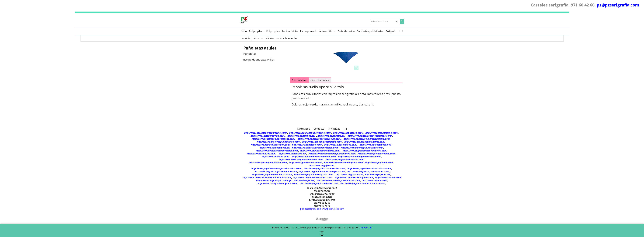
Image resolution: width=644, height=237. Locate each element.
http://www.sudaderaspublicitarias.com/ (338, 180)
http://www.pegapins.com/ (379, 163)
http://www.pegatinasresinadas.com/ (272, 174)
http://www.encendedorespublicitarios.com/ (332, 154)
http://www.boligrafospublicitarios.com (277, 151)
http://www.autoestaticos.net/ (375, 145)
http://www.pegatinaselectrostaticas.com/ (362, 183)
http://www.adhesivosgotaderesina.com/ (319, 139)
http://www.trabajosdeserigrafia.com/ (277, 183)
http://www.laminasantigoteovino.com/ (310, 133)
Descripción (299, 80)
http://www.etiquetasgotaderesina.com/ (359, 157)
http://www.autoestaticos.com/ (341, 145)
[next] (403, 31)
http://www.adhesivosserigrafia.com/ (322, 142)
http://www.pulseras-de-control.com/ (312, 177)
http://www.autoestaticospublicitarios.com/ (315, 148)
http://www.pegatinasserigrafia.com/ (314, 174)
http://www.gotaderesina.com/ (305, 163)
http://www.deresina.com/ (275, 157)
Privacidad (366, 227)
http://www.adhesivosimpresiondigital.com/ (367, 139)
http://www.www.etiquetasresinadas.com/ (301, 160)
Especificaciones (320, 80)
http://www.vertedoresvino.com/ (268, 136)
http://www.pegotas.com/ (349, 174)
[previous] (399, 31)
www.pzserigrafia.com (333, 209)
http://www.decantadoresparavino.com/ (266, 133)
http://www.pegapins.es (321, 166)
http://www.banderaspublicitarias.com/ (362, 148)
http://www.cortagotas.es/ (331, 136)
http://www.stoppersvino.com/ (382, 133)
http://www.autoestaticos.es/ (275, 148)
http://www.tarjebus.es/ (374, 180)
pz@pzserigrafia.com (618, 5)
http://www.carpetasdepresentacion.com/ (365, 151)
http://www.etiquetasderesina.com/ (377, 154)
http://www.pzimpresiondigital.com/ (354, 177)
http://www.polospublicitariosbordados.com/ (267, 177)
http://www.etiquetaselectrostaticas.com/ (314, 157)
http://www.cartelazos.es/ (292, 154)
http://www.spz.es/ (304, 180)
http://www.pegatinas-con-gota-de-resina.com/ (276, 169)
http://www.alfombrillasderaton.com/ (271, 145)
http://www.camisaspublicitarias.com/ (320, 151)
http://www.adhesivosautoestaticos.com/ (370, 136)
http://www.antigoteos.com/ (348, 133)
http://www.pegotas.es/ (377, 174)
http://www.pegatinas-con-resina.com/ (324, 169)
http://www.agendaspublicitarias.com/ (365, 142)
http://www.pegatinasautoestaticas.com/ (273, 139)
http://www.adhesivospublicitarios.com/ (278, 142)
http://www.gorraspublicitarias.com (268, 163)
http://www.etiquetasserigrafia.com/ (345, 160)
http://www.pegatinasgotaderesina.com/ (275, 171)
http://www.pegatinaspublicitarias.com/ (368, 171)
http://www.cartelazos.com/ (261, 154)
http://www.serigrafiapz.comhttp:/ (274, 180)
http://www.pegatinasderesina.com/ (319, 183)
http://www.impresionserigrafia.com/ (344, 163)
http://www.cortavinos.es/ (301, 136)
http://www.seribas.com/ (388, 177)
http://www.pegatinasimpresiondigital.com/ (322, 171)
